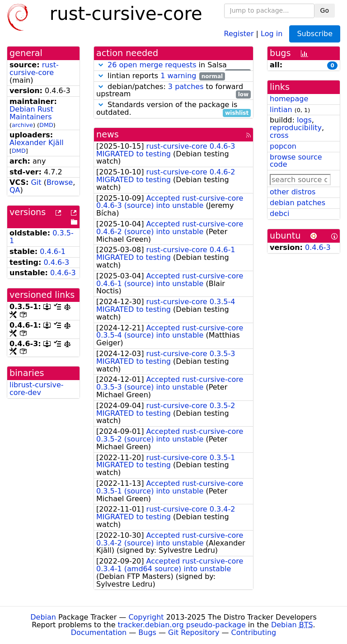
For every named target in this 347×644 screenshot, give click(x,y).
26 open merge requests (152, 65)
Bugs (147, 632)
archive (22, 125)
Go (325, 10)
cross (279, 135)
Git (36, 182)
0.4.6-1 (53, 251)
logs (304, 120)
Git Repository (194, 632)
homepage (289, 99)
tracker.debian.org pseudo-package (182, 625)
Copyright (146, 617)
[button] (101, 65)
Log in (272, 33)
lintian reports (161, 76)
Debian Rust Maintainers (31, 113)
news (108, 134)
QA (15, 190)
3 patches (186, 87)
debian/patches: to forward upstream (173, 91)
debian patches (298, 203)
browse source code (296, 161)
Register (239, 33)
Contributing (254, 632)
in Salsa (173, 65)
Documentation (99, 632)
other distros (293, 192)
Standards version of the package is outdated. (173, 109)
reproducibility (296, 128)
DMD (46, 125)
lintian (281, 110)
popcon (283, 146)
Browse (60, 182)
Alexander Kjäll (37, 143)
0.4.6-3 (57, 262)
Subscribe (315, 34)
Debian (43, 617)
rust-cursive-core (34, 69)
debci (279, 214)
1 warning (178, 76)
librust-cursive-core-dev (37, 389)
